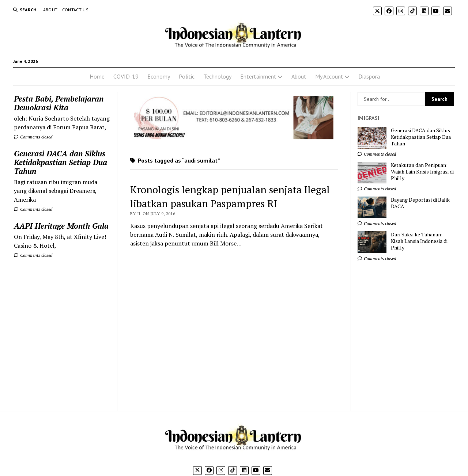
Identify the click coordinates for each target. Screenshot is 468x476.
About (50, 10)
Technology (217, 76)
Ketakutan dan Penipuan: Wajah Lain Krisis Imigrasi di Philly (422, 172)
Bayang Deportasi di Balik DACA (420, 203)
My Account (329, 76)
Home (97, 76)
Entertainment (258, 76)
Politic (187, 76)
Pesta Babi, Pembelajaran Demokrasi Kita (59, 103)
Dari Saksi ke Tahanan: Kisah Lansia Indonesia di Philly (419, 241)
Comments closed (33, 137)
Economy (159, 76)
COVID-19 (126, 76)
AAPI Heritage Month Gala (61, 226)
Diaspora (369, 76)
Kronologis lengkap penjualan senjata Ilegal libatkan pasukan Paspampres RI (230, 196)
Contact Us (76, 10)
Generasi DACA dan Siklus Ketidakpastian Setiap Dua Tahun (61, 162)
